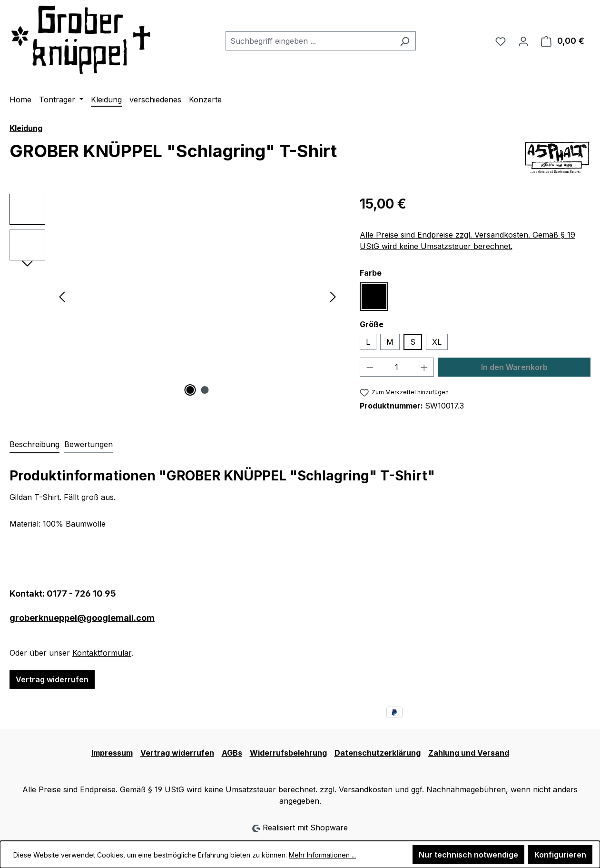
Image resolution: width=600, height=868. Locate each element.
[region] (175, 296)
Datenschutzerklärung (378, 753)
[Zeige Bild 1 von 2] (190, 390)
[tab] (34, 445)
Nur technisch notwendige (468, 855)
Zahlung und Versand (469, 753)
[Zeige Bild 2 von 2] (205, 390)
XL (437, 342)
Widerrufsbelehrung (288, 753)
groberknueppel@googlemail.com (82, 618)
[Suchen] (405, 41)
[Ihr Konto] (523, 41)
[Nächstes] (333, 296)
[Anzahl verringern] (370, 367)
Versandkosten (366, 789)
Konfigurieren (560, 855)
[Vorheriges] (62, 296)
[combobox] (310, 41)
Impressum (112, 753)
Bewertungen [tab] (89, 444)
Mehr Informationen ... (322, 855)
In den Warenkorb (514, 367)
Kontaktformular (102, 653)
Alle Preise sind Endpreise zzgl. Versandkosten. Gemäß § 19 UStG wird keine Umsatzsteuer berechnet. (467, 240)
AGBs (232, 753)
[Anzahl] (397, 367)
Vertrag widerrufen (52, 679)
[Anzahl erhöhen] (424, 367)
